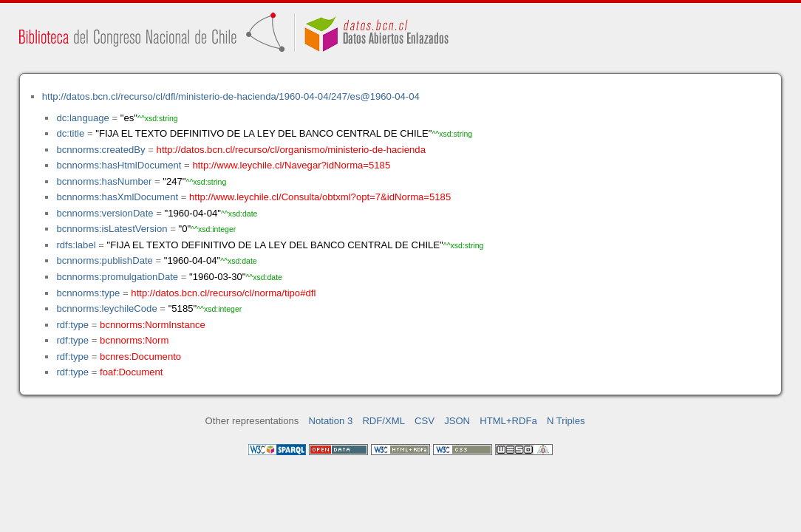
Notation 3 (331, 421)
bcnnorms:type (88, 293)
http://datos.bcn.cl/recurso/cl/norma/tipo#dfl (223, 293)
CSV (425, 421)
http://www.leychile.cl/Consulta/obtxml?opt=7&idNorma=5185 (320, 197)
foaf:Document (131, 372)
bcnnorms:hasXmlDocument (117, 197)
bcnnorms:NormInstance (153, 325)
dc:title (70, 133)
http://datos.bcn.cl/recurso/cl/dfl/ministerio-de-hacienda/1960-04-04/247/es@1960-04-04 (231, 96)
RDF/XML (384, 421)
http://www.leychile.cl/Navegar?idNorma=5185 (291, 165)
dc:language (82, 118)
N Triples (566, 421)
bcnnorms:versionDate (105, 213)
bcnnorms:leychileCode (106, 308)
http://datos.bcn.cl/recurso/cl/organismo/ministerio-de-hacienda (291, 150)
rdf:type (72, 325)
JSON (457, 421)
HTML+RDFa (508, 421)
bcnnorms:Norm (134, 340)
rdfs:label (76, 245)
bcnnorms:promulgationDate (117, 277)
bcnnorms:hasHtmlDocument (119, 165)
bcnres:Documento (140, 357)
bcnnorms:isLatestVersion (112, 229)
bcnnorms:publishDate (104, 260)
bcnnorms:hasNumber (104, 181)
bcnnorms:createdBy (100, 150)
